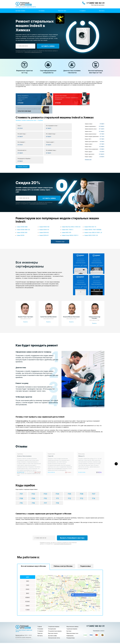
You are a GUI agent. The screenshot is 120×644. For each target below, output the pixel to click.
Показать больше (23, 142)
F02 (29, 484)
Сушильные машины (72, 614)
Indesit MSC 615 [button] (66, 216)
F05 (58, 484)
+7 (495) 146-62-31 (95, 3)
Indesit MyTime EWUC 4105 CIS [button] (71, 210)
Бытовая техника (20, 11)
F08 (86, 484)
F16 (77, 488)
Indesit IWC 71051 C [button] (67, 213)
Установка (42, 11)
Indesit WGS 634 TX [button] (90, 210)
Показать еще (88, 151)
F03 (39, 484)
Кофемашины (70, 621)
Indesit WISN (21, 219)
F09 (96, 484)
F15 (67, 488)
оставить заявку (48, 46)
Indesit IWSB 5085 (22, 210)
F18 (96, 488)
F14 (58, 488)
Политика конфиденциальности (24, 624)
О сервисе (83, 11)
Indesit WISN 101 (44, 213)
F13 (48, 488)
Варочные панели (53, 619)
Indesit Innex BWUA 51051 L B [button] (93, 216)
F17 (86, 488)
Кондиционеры (71, 623)
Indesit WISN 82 (44, 216)
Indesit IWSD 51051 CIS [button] (91, 219)
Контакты (102, 11)
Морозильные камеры (72, 612)
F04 (48, 484)
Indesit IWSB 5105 (22, 216)
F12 (39, 488)
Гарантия (40, 619)
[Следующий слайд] (116, 451)
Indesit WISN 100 (44, 210)
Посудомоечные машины (55, 616)
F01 (20, 484)
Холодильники (52, 614)
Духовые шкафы (52, 621)
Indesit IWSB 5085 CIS (23, 213)
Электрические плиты (54, 623)
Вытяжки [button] (69, 616)
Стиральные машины (54, 612)
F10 (20, 488)
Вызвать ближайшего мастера (72, 523)
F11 (29, 488)
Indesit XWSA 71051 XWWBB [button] (93, 213)
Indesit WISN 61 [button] (44, 219)
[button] (49, 119)
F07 (77, 484)
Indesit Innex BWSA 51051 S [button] (70, 219)
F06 (67, 484)
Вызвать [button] (26, 306)
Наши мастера (62, 11)
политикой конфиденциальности (33, 52)
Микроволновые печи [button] (72, 619)
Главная (40, 612)
